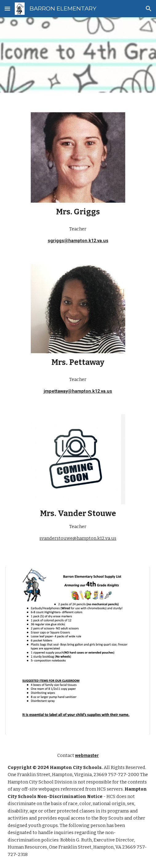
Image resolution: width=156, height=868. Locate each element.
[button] (7, 8)
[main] (78, 212)
